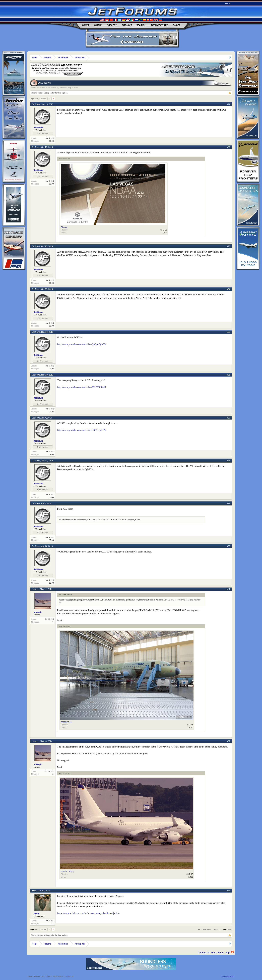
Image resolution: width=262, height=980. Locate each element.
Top (228, 952)
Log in (228, 3)
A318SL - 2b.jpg (67, 871)
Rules (176, 25)
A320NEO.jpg (66, 722)
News (85, 25)
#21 (228, 104)
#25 (228, 332)
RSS (232, 952)
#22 (228, 147)
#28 (228, 461)
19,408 (52, 141)
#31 (228, 589)
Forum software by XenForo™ (51, 976)
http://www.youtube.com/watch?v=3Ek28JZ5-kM (82, 387)
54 (53, 622)
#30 (228, 546)
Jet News (63, 88)
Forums (127, 25)
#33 (228, 891)
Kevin (34, 891)
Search (141, 25)
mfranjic (35, 589)
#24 (228, 289)
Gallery (112, 25)
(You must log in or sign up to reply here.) (215, 929)
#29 (228, 503)
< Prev (43, 99)
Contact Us (204, 952)
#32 (228, 741)
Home (98, 25)
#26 (228, 375)
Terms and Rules (227, 976)
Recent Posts (159, 25)
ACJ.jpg (64, 227)
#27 (228, 418)
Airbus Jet (46, 88)
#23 (228, 246)
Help (214, 952)
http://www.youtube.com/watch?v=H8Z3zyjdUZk (82, 430)
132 (53, 924)
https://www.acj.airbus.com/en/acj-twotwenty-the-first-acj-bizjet (89, 913)
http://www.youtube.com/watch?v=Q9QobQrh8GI (82, 344)
